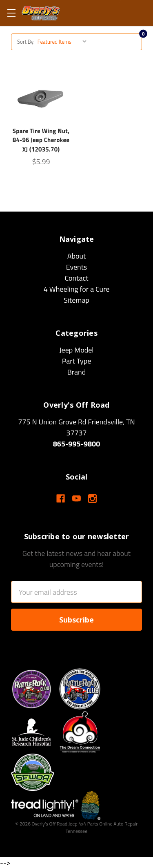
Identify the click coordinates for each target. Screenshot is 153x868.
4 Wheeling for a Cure (77, 289)
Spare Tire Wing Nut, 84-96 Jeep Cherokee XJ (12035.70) (41, 140)
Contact (76, 278)
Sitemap (76, 300)
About (77, 256)
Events (77, 267)
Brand (77, 372)
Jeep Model (76, 350)
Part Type (77, 361)
